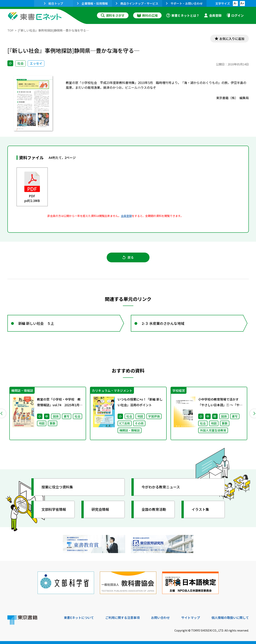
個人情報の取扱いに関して (230, 618)
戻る (128, 257)
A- (235, 3)
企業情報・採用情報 (92, 3)
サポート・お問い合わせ (184, 3)
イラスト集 (200, 509)
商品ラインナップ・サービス (137, 3)
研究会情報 (100, 509)
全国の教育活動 (154, 509)
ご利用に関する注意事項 (122, 618)
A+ (242, 3)
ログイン (235, 15)
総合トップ (54, 3)
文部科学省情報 (54, 509)
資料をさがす (113, 15)
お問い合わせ (160, 618)
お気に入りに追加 (232, 39)
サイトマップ (191, 618)
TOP (10, 30)
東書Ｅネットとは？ (183, 15)
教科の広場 (147, 15)
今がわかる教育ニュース (161, 487)
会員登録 (213, 15)
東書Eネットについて (79, 618)
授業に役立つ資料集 (57, 487)
